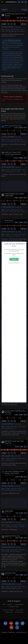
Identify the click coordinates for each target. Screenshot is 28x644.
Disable (14, 259)
